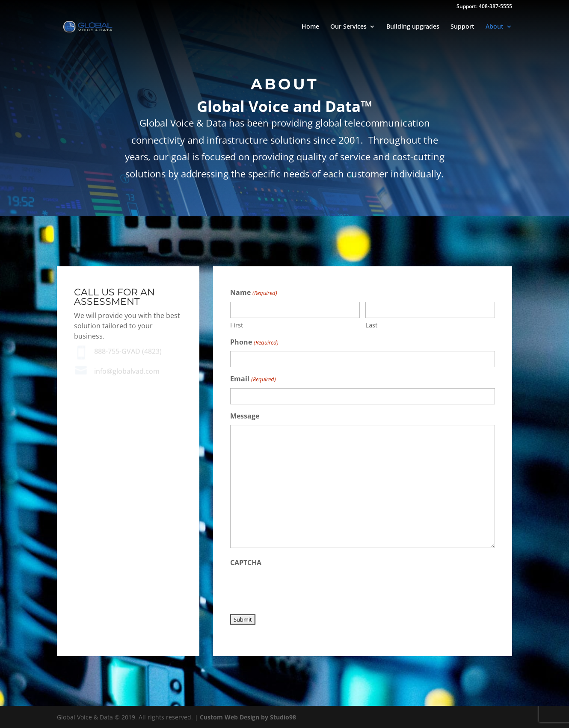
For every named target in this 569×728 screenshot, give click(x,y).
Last (371, 325)
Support (462, 27)
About (495, 27)
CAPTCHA (246, 563)
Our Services (348, 27)
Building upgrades (413, 27)
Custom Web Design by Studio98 (248, 717)
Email (253, 379)
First (237, 325)
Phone (254, 343)
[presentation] (295, 588)
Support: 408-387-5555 (484, 7)
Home (310, 27)
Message (245, 416)
